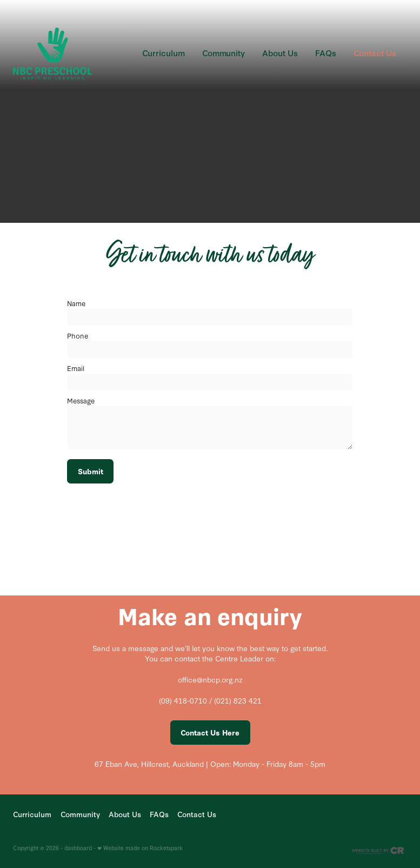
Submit (91, 471)
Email (76, 368)
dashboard (78, 848)
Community (224, 53)
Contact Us (375, 53)
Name (76, 303)
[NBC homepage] (52, 53)
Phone (78, 335)
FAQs (326, 53)
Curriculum (164, 53)
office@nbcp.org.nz (210, 679)
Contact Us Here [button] (210, 733)
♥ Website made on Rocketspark (140, 848)
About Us (280, 53)
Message (81, 400)
